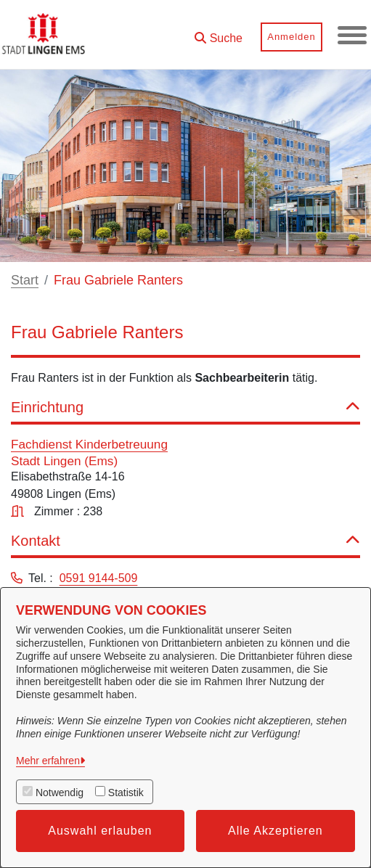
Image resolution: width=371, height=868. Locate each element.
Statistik (126, 793)
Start (25, 280)
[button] (219, 33)
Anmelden (291, 37)
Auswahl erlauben (100, 831)
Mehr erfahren (48, 761)
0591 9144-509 (99, 578)
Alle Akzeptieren (276, 831)
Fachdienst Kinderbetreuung (89, 444)
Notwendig (60, 793)
